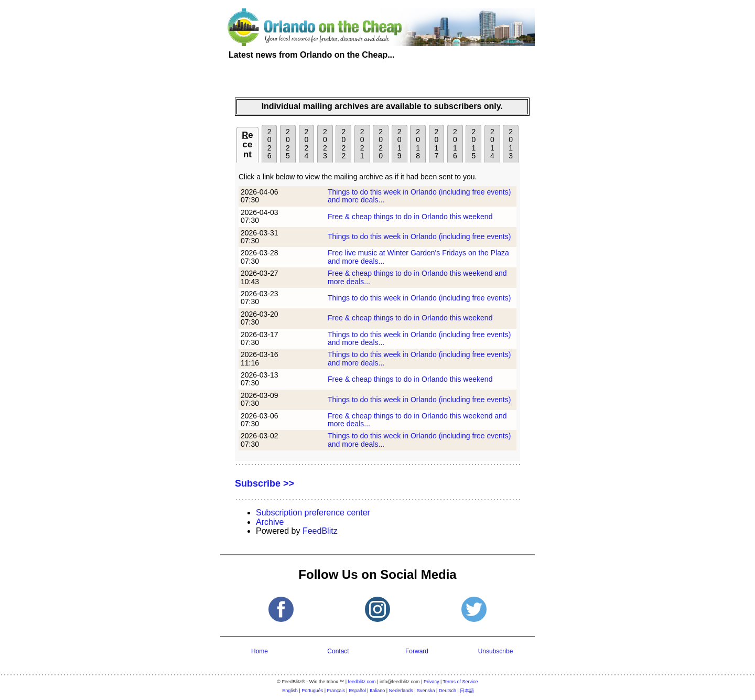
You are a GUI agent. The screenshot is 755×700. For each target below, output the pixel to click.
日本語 (467, 691)
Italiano (377, 691)
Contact (338, 651)
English (290, 691)
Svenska (426, 691)
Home (260, 651)
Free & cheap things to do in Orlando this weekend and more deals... (417, 277)
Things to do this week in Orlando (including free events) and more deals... (419, 196)
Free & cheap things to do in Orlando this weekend (410, 217)
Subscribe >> (265, 483)
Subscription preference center (313, 513)
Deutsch (447, 691)
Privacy (432, 682)
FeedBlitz (320, 531)
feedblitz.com (362, 682)
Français (336, 691)
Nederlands (401, 691)
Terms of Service (461, 682)
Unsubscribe (496, 651)
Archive (270, 522)
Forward (417, 651)
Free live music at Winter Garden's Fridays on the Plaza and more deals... (418, 257)
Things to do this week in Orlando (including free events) (419, 236)
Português (312, 691)
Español (357, 691)
